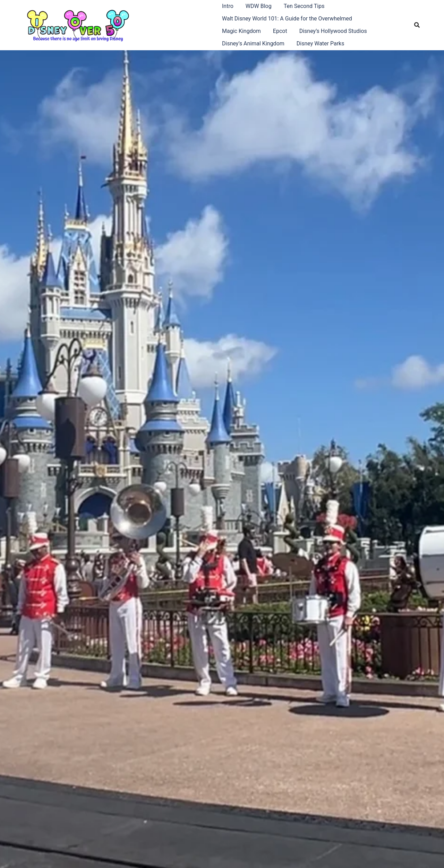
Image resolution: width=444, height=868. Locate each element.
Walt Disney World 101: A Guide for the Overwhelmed (287, 19)
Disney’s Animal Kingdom (253, 43)
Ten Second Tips (304, 6)
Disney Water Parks (321, 43)
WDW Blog (259, 6)
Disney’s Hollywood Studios (333, 31)
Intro (228, 6)
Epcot (280, 31)
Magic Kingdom (241, 31)
